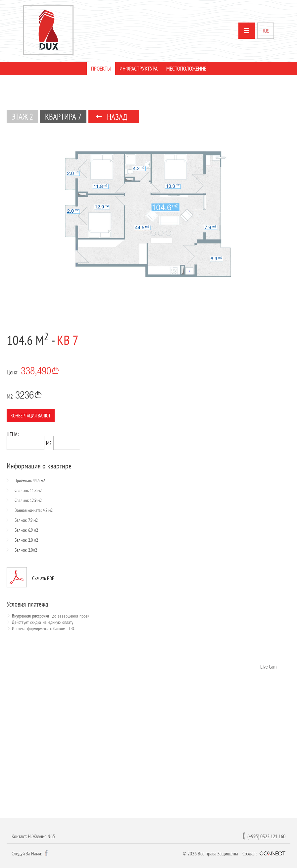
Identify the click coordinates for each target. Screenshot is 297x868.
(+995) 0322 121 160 (266, 836)
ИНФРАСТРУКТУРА (139, 69)
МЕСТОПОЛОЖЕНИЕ (186, 69)
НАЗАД (117, 117)
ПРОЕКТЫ (101, 69)
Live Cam (268, 666)
